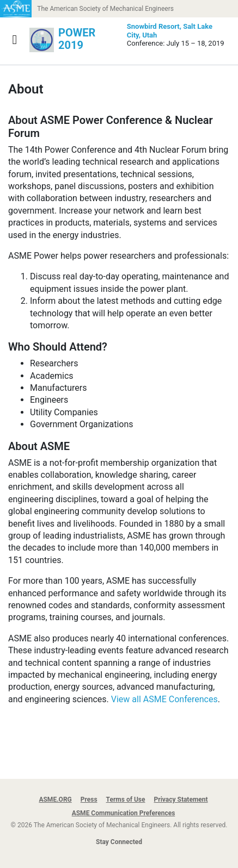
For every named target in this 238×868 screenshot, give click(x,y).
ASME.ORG (55, 800)
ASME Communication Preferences (124, 813)
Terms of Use (126, 800)
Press (89, 800)
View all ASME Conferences (164, 699)
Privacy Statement (181, 800)
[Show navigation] (15, 40)
